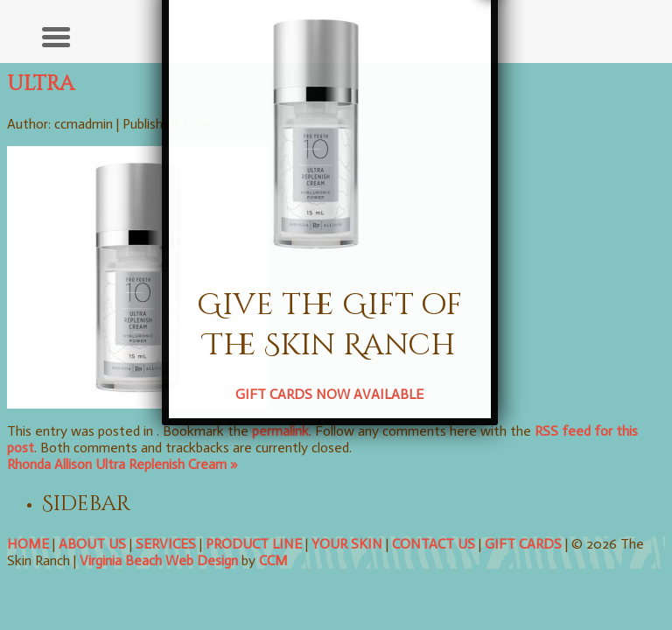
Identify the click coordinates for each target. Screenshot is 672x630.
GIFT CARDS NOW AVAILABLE (292, 273)
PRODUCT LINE (254, 544)
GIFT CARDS (523, 544)
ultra (41, 84)
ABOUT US (92, 544)
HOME (28, 544)
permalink (280, 431)
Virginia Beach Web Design (159, 560)
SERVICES (166, 544)
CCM (273, 560)
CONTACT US (434, 544)
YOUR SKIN (347, 544)
